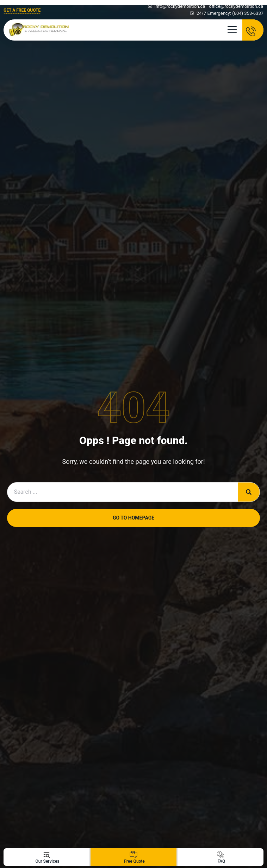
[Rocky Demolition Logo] (39, 30)
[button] (232, 32)
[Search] (249, 492)
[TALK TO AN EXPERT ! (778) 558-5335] (253, 30)
